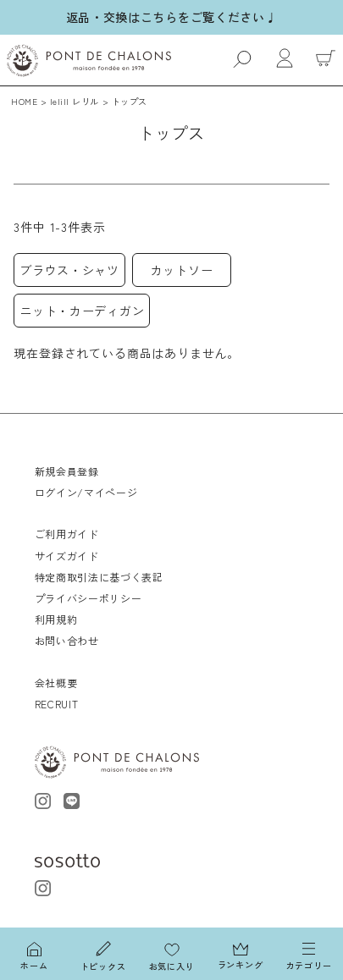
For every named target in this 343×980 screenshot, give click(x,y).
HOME (24, 102)
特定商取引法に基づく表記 (99, 577)
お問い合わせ (67, 640)
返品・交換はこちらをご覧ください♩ (172, 17)
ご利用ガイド (67, 534)
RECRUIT (57, 704)
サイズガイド (67, 556)
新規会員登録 (67, 471)
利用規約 (56, 619)
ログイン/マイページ (86, 492)
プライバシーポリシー (89, 598)
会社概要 (56, 683)
